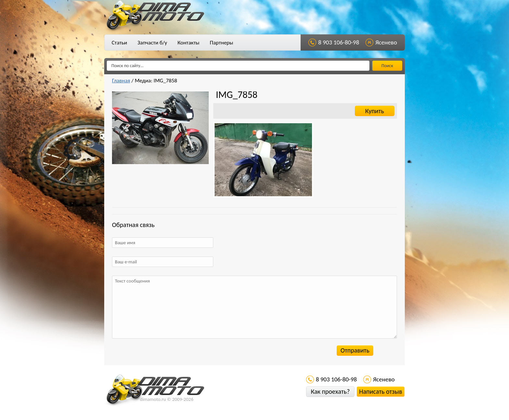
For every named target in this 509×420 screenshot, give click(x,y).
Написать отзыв (380, 391)
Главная (121, 81)
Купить (375, 111)
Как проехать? (330, 391)
